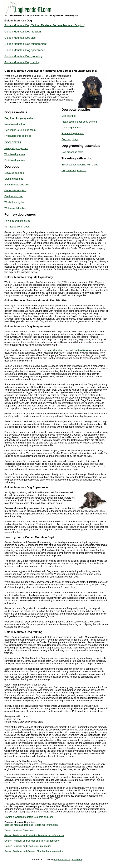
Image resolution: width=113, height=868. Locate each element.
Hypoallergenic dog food (18, 136)
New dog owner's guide (17, 221)
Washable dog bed (15, 202)
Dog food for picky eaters (19, 118)
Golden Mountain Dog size (20, 38)
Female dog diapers (73, 133)
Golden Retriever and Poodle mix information (28, 846)
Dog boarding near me (74, 171)
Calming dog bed (14, 179)
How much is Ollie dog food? (20, 130)
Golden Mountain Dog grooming (23, 56)
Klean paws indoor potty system (79, 122)
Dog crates (13, 142)
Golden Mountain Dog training (22, 62)
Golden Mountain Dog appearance (25, 50)
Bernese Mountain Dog (56, 350)
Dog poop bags (70, 139)
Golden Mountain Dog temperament (25, 44)
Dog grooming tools (72, 152)
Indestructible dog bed (17, 185)
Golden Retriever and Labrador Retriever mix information (34, 835)
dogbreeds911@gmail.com (68, 860)
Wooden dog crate (15, 154)
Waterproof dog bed (15, 208)
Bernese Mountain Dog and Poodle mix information (31, 825)
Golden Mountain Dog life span (23, 32)
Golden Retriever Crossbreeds (20, 830)
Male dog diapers (71, 128)
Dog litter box (69, 116)
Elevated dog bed (14, 173)
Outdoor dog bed (14, 196)
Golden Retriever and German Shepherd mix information (34, 851)
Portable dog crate (15, 160)
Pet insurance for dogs (17, 227)
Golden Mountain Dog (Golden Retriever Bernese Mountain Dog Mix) (45, 25)
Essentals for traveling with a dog (80, 165)
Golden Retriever (83, 350)
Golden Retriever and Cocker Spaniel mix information (32, 841)
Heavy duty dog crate (16, 148)
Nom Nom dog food (15, 124)
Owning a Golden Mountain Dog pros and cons (29, 817)
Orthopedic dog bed (15, 191)
